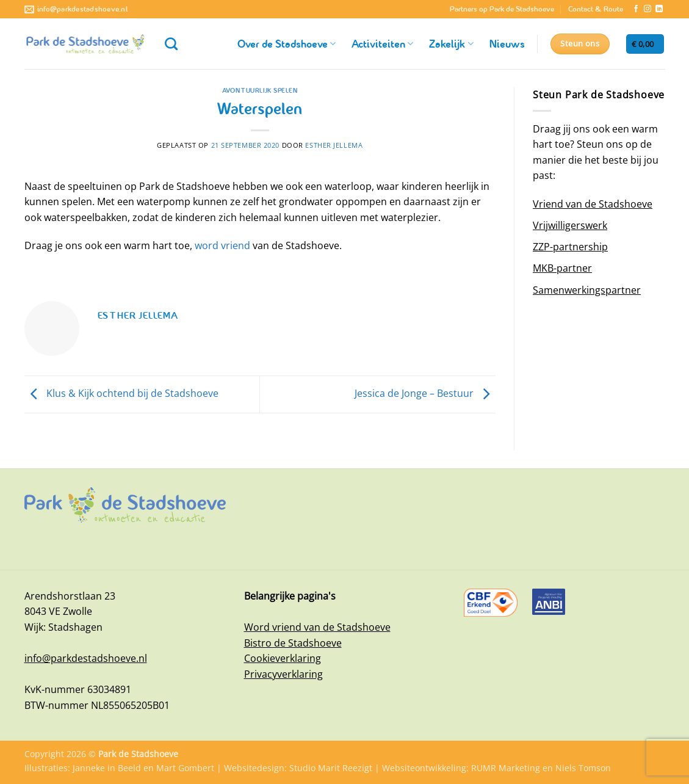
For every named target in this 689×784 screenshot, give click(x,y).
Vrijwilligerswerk (570, 225)
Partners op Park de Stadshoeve (502, 9)
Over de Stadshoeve (287, 44)
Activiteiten (382, 44)
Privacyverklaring (283, 674)
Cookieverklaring (283, 658)
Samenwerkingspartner (587, 290)
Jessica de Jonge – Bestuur (425, 393)
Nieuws (507, 44)
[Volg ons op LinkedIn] (659, 9)
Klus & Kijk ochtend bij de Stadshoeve (121, 393)
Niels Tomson (583, 768)
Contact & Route (596, 9)
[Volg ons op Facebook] (636, 9)
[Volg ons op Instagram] (648, 9)
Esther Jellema (334, 145)
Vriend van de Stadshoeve (593, 204)
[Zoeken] (171, 44)
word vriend (222, 245)
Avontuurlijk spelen (260, 90)
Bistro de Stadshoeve (293, 643)
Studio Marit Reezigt (331, 768)
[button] (645, 44)
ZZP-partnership (570, 247)
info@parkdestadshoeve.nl (86, 658)
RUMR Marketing (506, 768)
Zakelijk (451, 44)
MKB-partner (562, 268)
